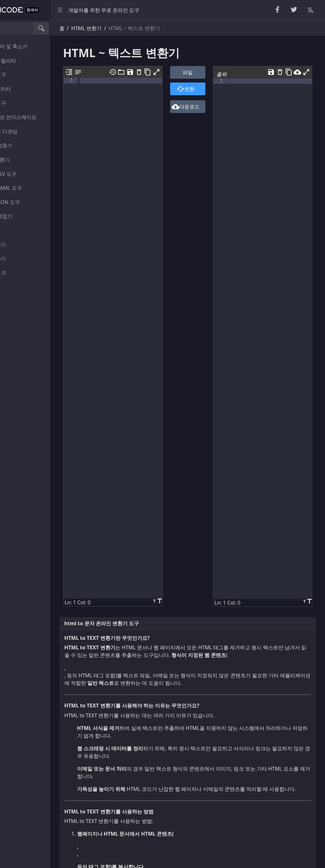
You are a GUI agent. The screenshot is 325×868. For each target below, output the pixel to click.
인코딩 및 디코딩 (27, 131)
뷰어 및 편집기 (24, 216)
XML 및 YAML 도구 (29, 188)
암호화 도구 (21, 103)
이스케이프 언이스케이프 (36, 117)
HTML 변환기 (23, 160)
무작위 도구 (21, 75)
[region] (43, 444)
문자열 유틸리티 (26, 61)
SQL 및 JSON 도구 (28, 202)
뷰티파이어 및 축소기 (32, 46)
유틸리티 (18, 230)
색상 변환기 (21, 259)
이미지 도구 (21, 273)
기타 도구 (18, 287)
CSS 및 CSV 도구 (26, 174)
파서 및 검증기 (24, 145)
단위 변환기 (21, 245)
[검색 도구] (36, 28)
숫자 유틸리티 (23, 89)
